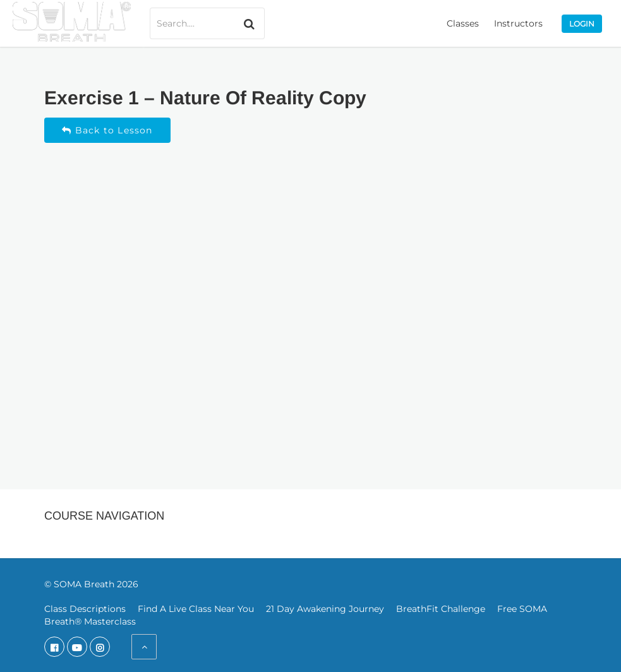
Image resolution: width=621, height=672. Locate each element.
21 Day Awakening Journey (325, 609)
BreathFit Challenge (441, 609)
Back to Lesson (107, 130)
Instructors (518, 23)
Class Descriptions (85, 609)
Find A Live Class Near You (196, 609)
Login (582, 24)
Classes (463, 23)
